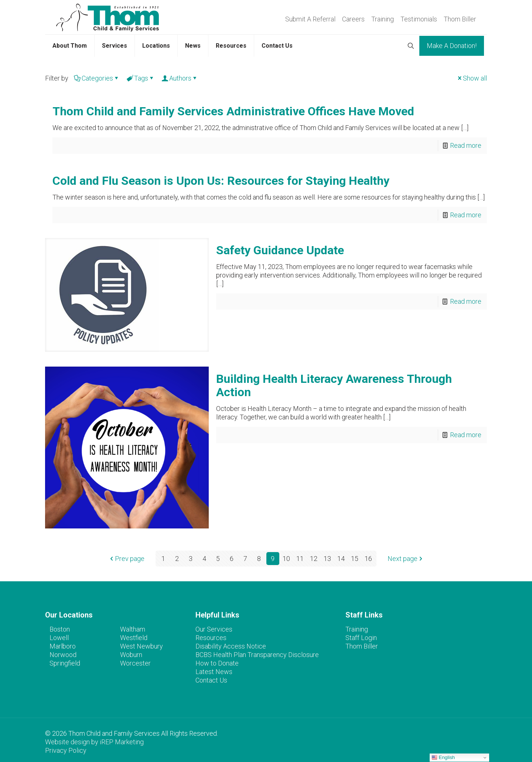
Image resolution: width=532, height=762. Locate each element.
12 (314, 559)
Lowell (59, 638)
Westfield (134, 638)
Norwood (63, 655)
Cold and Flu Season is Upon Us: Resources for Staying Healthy (221, 181)
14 (341, 559)
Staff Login (361, 638)
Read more (466, 145)
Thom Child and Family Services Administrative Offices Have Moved (233, 111)
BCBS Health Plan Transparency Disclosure (257, 655)
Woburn (131, 655)
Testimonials (419, 19)
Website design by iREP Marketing (94, 742)
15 (355, 559)
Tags (141, 78)
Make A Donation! (452, 46)
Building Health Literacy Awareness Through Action (334, 385)
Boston (60, 629)
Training (383, 19)
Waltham (133, 629)
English (443, 758)
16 (368, 559)
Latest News (214, 672)
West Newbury (141, 646)
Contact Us (211, 680)
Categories (97, 78)
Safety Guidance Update (280, 250)
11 (300, 559)
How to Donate (217, 663)
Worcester (135, 663)
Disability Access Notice (231, 646)
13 (327, 559)
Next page (406, 559)
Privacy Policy (66, 750)
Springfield (65, 663)
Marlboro (63, 646)
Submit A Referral (310, 19)
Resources (211, 638)
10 (286, 559)
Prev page (126, 559)
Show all (472, 78)
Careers (353, 19)
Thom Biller (460, 19)
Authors (180, 78)
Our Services (214, 629)
